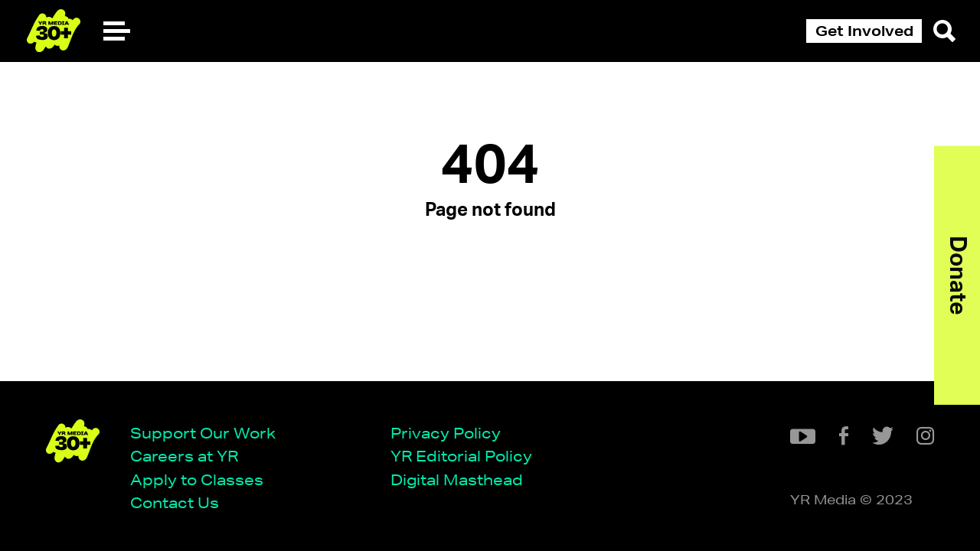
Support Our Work (203, 433)
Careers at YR (184, 456)
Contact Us (175, 502)
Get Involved (864, 31)
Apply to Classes (197, 479)
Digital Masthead (457, 479)
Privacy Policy (446, 433)
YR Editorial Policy (461, 456)
